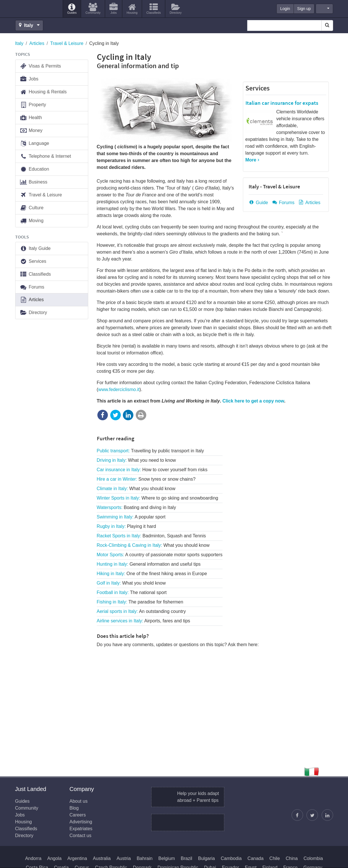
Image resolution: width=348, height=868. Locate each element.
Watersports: (136, 507)
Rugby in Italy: (126, 526)
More (251, 160)
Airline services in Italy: (143, 621)
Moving (32, 221)
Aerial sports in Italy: (141, 611)
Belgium (167, 858)
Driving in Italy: (136, 460)
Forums (283, 203)
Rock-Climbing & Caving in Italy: (153, 545)
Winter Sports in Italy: (158, 498)
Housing (24, 822)
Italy (19, 43)
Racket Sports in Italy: (151, 536)
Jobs (29, 79)
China (292, 858)
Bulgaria (207, 858)
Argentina (77, 858)
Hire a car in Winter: (146, 479)
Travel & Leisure (67, 43)
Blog (74, 808)
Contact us (80, 836)
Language (35, 144)
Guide (258, 203)
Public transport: (150, 451)
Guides (22, 801)
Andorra (33, 858)
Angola (54, 858)
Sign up (304, 9)
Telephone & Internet (45, 156)
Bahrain (144, 858)
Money (31, 131)
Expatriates (81, 829)
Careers (78, 815)
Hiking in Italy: (152, 574)
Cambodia (231, 858)
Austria (124, 858)
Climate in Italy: (136, 489)
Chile (275, 858)
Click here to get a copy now (253, 401)
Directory (34, 313)
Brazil (186, 858)
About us (79, 801)
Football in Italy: (132, 592)
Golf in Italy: (131, 583)
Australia (102, 858)
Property (33, 105)
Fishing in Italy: (140, 602)
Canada (255, 858)
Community (27, 808)
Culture (32, 208)
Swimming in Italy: (131, 517)
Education (35, 169)
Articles (37, 43)
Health (31, 118)
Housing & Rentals (43, 92)
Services (257, 88)
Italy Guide (35, 249)
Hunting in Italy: (149, 564)
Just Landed (37, 9)
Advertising (81, 822)
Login (285, 9)
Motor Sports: (160, 555)
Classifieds (35, 274)
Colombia (313, 858)
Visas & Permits (40, 66)
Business (34, 182)
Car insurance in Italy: (152, 470)
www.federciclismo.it (119, 389)
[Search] (327, 25)
